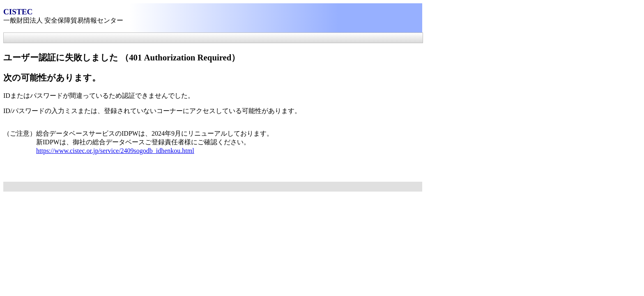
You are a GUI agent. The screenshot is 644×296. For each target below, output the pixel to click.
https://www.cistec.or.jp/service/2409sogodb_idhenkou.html (115, 151)
